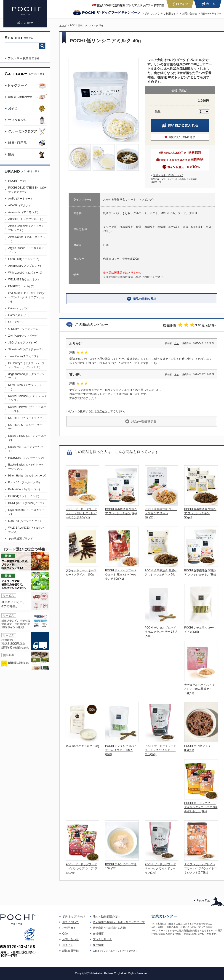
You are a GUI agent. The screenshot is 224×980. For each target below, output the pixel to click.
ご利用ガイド (171, 13)
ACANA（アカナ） (20, 205)
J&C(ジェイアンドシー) (23, 343)
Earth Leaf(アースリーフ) (24, 259)
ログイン (102, 411)
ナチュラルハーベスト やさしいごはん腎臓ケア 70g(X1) (200, 689)
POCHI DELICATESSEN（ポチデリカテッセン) (27, 190)
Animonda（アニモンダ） (24, 212)
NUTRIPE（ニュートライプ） (27, 418)
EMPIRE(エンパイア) (21, 286)
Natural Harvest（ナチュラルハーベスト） (27, 409)
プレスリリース (102, 939)
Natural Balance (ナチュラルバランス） (27, 398)
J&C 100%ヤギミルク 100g (82, 746)
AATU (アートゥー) (20, 199)
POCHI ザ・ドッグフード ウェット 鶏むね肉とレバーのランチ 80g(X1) (81, 513)
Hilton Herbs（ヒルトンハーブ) (27, 476)
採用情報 (98, 945)
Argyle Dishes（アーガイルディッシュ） (26, 250)
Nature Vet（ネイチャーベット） (26, 449)
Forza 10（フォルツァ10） (25, 482)
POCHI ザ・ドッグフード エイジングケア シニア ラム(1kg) (81, 868)
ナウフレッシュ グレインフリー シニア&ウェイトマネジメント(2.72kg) (201, 868)
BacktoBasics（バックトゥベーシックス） (26, 467)
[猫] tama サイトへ (211, 13)
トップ (63, 25)
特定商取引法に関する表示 (109, 928)
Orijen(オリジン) (18, 308)
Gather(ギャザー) (19, 315)
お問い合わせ (189, 13)
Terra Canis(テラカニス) (23, 356)
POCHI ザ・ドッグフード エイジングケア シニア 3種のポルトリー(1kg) (201, 807)
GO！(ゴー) (15, 322)
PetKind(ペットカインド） (24, 496)
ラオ (176, 343)
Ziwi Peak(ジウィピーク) (23, 336)
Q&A (65, 934)
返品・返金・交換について (168, 175)
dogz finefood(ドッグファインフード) (27, 376)
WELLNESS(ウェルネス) (23, 280)
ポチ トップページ (73, 916)
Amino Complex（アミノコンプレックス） (26, 228)
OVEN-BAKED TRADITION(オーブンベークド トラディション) (27, 297)
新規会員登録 (70, 951)
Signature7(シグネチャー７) (25, 349)
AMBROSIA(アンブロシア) (25, 266)
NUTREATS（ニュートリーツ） (25, 427)
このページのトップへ (209, 901)
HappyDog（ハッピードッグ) (26, 458)
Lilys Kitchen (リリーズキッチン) (26, 512)
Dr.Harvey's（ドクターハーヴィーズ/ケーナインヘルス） (26, 365)
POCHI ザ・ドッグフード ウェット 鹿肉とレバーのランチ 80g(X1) (121, 575)
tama (115, 951)
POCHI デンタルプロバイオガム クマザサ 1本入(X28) (121, 750)
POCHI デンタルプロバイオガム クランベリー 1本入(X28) (161, 632)
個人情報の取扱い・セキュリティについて (119, 922)
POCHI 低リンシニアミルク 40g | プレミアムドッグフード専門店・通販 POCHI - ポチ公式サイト (25, 14)
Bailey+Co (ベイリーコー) (24, 489)
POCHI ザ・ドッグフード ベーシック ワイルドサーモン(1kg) (160, 868)
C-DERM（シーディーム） (25, 329)
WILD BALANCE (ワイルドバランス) (26, 530)
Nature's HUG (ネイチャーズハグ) (27, 438)
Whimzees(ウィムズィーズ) (25, 273)
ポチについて (152, 13)
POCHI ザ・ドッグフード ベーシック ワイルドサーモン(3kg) (160, 750)
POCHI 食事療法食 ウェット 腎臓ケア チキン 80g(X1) (161, 513)
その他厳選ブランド (21, 539)
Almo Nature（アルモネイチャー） (27, 239)
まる (176, 374)
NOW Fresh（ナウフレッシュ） (25, 387)
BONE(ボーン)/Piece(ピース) (26, 503)
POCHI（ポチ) (17, 181)
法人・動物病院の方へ (107, 916)
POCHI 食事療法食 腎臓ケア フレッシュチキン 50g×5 (200, 513)
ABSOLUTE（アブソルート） (27, 219)
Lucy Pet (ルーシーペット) (24, 521)
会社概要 (98, 934)
